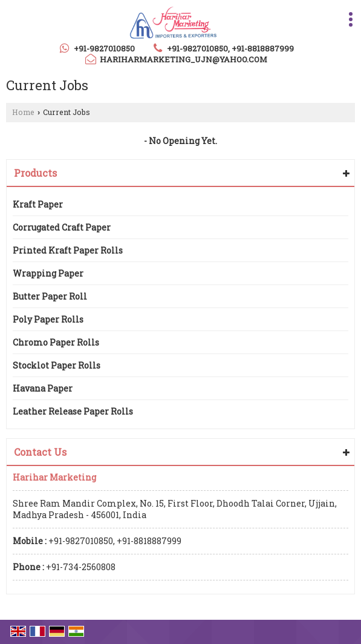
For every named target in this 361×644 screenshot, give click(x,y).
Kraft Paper (38, 204)
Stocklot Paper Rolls (57, 365)
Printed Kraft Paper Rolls (68, 250)
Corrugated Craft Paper (62, 227)
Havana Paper (43, 388)
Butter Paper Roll (50, 296)
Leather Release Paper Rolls (73, 411)
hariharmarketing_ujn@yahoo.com (184, 59)
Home (23, 112)
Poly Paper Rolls (48, 319)
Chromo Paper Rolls (56, 342)
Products (35, 173)
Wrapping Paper (48, 273)
